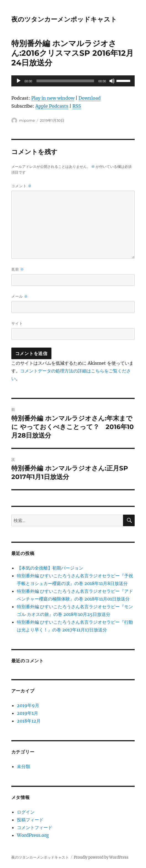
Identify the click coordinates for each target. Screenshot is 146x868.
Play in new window (53, 98)
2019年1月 (28, 713)
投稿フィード (30, 820)
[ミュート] (112, 81)
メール (20, 296)
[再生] (19, 81)
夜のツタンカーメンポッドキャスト (64, 19)
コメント (22, 186)
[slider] (65, 81)
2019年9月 (28, 705)
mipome (27, 120)
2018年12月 (29, 721)
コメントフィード (35, 827)
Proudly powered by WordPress (101, 857)
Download (90, 98)
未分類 (24, 766)
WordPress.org (33, 835)
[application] (73, 81)
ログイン (26, 812)
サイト (17, 323)
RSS (77, 106)
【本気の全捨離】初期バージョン (50, 568)
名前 (18, 269)
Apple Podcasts (52, 106)
